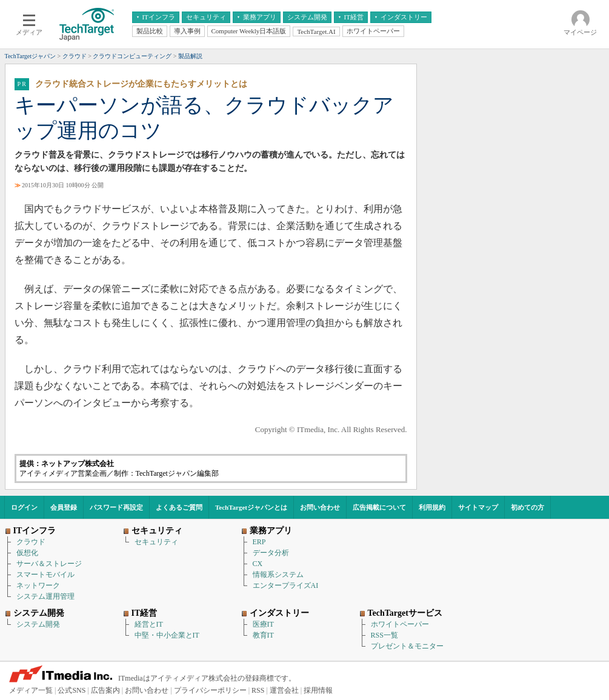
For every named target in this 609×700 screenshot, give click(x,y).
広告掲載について (379, 507)
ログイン (24, 507)
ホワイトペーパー (400, 624)
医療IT (263, 624)
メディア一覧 (31, 690)
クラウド (31, 542)
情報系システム (278, 575)
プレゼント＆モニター (407, 646)
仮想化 (27, 553)
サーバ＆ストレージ (49, 564)
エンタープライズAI (286, 585)
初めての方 (527, 507)
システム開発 (38, 624)
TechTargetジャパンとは (251, 507)
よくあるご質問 (179, 507)
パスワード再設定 (116, 507)
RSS (258, 690)
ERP (259, 542)
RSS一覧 (384, 635)
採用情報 (318, 690)
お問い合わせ (320, 507)
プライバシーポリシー (210, 690)
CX (258, 564)
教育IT (263, 635)
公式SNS (72, 690)
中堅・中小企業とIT (167, 635)
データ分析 (271, 553)
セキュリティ (156, 542)
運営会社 (284, 690)
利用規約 (432, 507)
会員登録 (64, 507)
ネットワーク (38, 585)
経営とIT (149, 624)
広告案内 (105, 690)
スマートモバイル (45, 575)
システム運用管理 (45, 596)
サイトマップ (478, 507)
